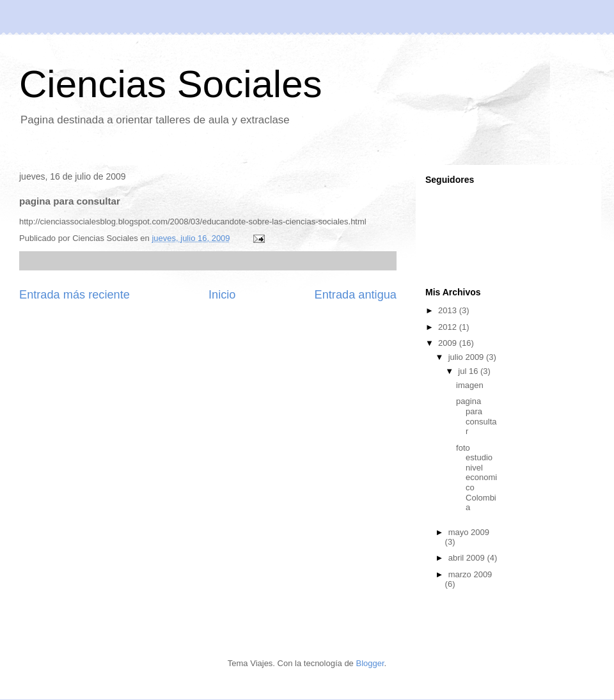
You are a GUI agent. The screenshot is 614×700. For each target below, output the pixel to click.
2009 (449, 343)
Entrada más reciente (75, 295)
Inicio (222, 295)
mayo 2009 (469, 532)
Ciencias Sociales (171, 84)
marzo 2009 (470, 574)
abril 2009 (468, 558)
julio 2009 (467, 357)
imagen (470, 385)
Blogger (370, 663)
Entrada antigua (356, 295)
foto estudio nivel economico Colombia (476, 478)
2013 (449, 310)
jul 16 (469, 371)
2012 (449, 327)
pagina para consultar (476, 416)
